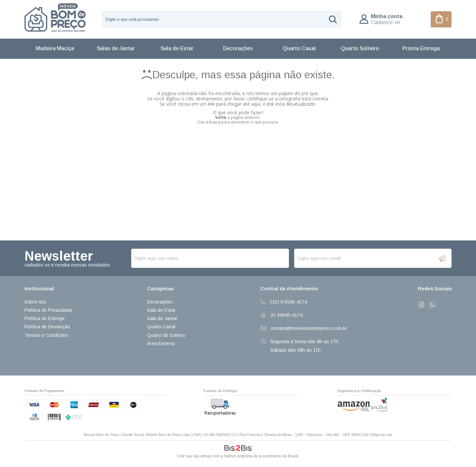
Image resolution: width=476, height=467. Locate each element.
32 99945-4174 (286, 315)
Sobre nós (35, 302)
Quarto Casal (161, 327)
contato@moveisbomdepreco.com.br (309, 328)
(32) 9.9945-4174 (289, 302)
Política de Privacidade (48, 310)
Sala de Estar (161, 310)
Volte (221, 117)
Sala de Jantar (162, 318)
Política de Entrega (44, 318)
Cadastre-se (386, 22)
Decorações (160, 302)
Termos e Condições (46, 335)
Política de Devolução (47, 327)
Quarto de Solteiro (166, 335)
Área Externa (161, 343)
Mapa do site (382, 435)
